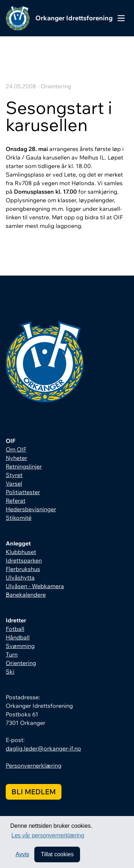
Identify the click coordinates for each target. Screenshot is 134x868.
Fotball (15, 629)
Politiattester (23, 492)
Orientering (21, 663)
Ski (10, 671)
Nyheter (16, 458)
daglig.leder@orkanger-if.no (43, 748)
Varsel (14, 483)
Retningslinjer (24, 466)
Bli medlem (34, 792)
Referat (16, 501)
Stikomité (19, 518)
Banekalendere (26, 595)
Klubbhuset (21, 552)
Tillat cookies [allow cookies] (57, 854)
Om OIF (16, 449)
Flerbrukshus (23, 569)
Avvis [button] (23, 854)
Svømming (20, 646)
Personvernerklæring (34, 765)
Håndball (18, 637)
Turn (12, 654)
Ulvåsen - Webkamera (35, 586)
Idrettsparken (24, 560)
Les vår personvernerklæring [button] (48, 835)
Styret (14, 475)
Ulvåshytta (20, 577)
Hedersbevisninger (31, 509)
